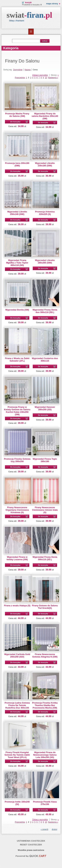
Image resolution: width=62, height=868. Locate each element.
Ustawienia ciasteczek (31, 841)
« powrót (44, 829)
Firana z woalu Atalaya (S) (17, 606)
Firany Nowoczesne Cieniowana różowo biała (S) (45, 510)
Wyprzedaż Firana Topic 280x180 (45, 460)
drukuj (54, 829)
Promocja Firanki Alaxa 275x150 (45, 803)
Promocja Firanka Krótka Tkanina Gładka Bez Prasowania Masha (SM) (45, 705)
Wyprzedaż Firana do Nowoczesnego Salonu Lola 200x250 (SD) (45, 755)
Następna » (53, 78)
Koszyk (28, 2)
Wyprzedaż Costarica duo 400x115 (45, 360)
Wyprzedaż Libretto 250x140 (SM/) (17, 213)
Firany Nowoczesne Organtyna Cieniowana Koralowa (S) (17, 510)
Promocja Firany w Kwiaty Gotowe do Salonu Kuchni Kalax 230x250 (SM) (17, 411)
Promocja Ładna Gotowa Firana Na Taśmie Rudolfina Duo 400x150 (17, 705)
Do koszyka (15, 122)
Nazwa (28, 70)
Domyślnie (18, 70)
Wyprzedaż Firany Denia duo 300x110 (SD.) (45, 311)
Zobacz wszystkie (40, 75)
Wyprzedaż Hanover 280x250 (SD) (45, 408)
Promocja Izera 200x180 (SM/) (17, 164)
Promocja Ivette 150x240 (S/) (17, 803)
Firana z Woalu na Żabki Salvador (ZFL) (17, 360)
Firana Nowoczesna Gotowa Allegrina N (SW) (45, 655)
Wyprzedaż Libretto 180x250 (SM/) (45, 261)
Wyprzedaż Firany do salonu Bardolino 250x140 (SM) (45, 116)
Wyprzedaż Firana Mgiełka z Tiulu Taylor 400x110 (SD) (17, 263)
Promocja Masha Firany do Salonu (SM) (17, 115)
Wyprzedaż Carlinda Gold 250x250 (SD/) (17, 655)
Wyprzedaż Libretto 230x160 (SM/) (45, 164)
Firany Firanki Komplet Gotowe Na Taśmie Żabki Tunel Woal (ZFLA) (17, 755)
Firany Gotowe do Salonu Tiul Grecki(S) (45, 607)
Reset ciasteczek (31, 845)
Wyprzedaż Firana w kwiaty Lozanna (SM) (17, 558)
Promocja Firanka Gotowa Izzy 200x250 (17, 460)
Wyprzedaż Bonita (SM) (17, 310)
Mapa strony (52, 4)
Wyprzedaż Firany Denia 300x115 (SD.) (45, 558)
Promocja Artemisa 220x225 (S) (45, 213)
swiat (29, 15)
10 (46, 78)
